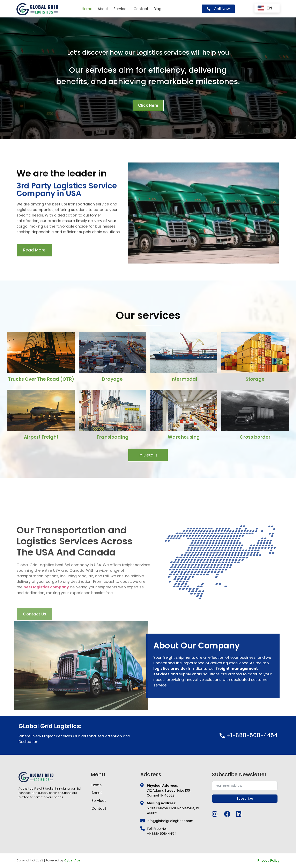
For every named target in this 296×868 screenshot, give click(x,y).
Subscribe (245, 799)
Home (87, 9)
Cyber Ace (72, 861)
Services (121, 9)
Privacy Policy (268, 861)
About (103, 9)
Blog (158, 9)
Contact (141, 9)
